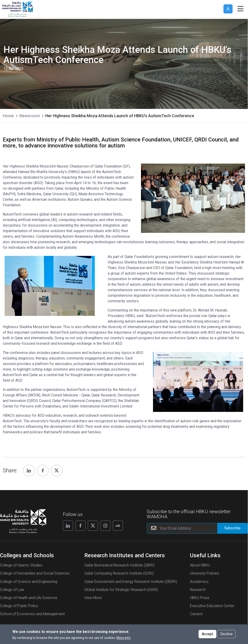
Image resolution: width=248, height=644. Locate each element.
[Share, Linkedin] (29, 470)
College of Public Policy (19, 606)
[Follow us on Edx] (118, 526)
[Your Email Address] (197, 528)
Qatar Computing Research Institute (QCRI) (119, 573)
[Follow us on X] (93, 526)
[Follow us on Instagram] (105, 526)
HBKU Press (200, 598)
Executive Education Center (212, 606)
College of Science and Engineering (29, 582)
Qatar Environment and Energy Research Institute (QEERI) (131, 582)
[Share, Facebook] (43, 470)
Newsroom (30, 116)
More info (124, 638)
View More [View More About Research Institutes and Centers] (93, 598)
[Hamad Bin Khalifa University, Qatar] (17, 9)
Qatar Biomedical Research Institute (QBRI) (119, 565)
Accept (207, 634)
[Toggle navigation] (240, 9)
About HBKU (200, 565)
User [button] (228, 9)
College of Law (12, 590)
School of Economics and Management (32, 614)
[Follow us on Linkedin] (68, 526)
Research (198, 590)
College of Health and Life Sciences (29, 598)
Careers (196, 614)
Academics (199, 582)
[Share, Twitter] (57, 470)
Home (8, 116)
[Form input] (232, 528)
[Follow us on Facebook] (80, 526)
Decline (226, 634)
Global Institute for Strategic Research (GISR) (121, 590)
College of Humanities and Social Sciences (35, 573)
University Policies (205, 573)
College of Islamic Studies (21, 565)
